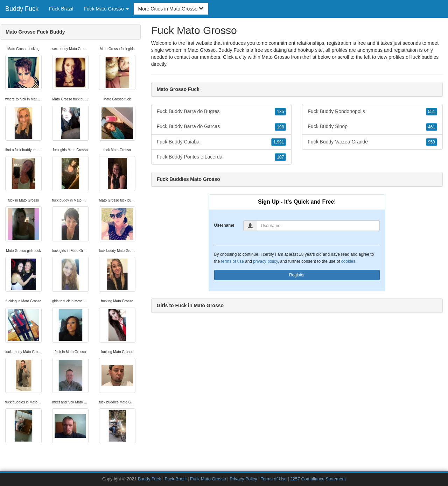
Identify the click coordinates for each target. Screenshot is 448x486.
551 (432, 112)
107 (280, 157)
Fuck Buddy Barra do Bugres (222, 112)
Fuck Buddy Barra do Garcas (222, 127)
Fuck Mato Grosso (208, 479)
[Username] (318, 226)
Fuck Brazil (61, 9)
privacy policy (265, 261)
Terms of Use (274, 479)
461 (432, 127)
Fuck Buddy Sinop (372, 127)
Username (224, 225)
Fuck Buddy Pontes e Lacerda (222, 157)
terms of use (232, 261)
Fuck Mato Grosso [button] (106, 9)
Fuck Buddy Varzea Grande (372, 142)
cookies (348, 261)
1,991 (279, 142)
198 (280, 127)
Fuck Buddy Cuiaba (222, 142)
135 (280, 112)
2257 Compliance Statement (318, 479)
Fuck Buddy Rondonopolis (372, 112)
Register (297, 275)
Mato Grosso (276, 57)
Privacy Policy (243, 479)
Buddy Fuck (22, 9)
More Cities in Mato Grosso (171, 9)
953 (432, 142)
